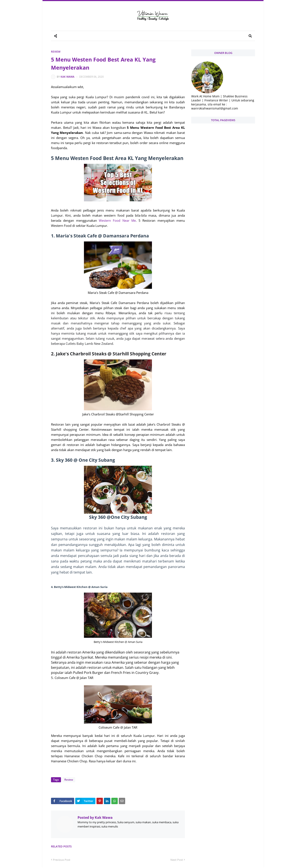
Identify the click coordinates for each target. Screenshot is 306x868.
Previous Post (62, 860)
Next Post (177, 860)
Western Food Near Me (117, 220)
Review (56, 52)
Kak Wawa (67, 77)
